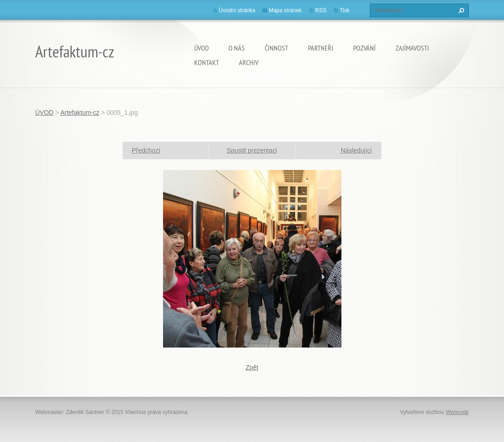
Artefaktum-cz (80, 113)
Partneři (321, 48)
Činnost (276, 48)
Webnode (457, 412)
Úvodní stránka (237, 10)
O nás (237, 48)
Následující (357, 150)
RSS (321, 10)
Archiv (249, 62)
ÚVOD (201, 48)
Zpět (252, 367)
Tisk (345, 10)
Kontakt (207, 62)
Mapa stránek (285, 10)
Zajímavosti (412, 48)
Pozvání (364, 48)
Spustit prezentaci (252, 150)
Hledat (460, 10)
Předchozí (146, 150)
